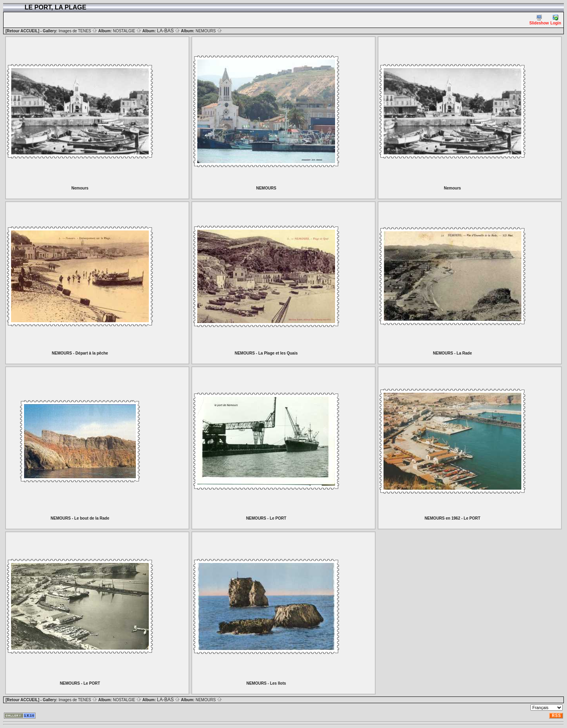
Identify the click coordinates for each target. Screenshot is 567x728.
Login (556, 20)
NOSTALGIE (127, 31)
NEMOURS (209, 31)
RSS (556, 716)
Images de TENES (78, 31)
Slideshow (539, 20)
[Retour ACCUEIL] (22, 31)
